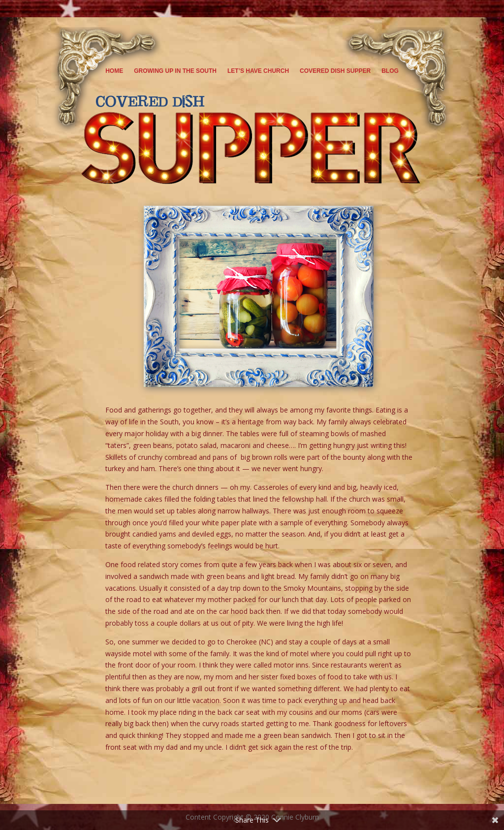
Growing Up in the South (175, 71)
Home (114, 71)
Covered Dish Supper (335, 71)
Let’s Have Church (258, 71)
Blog (390, 71)
